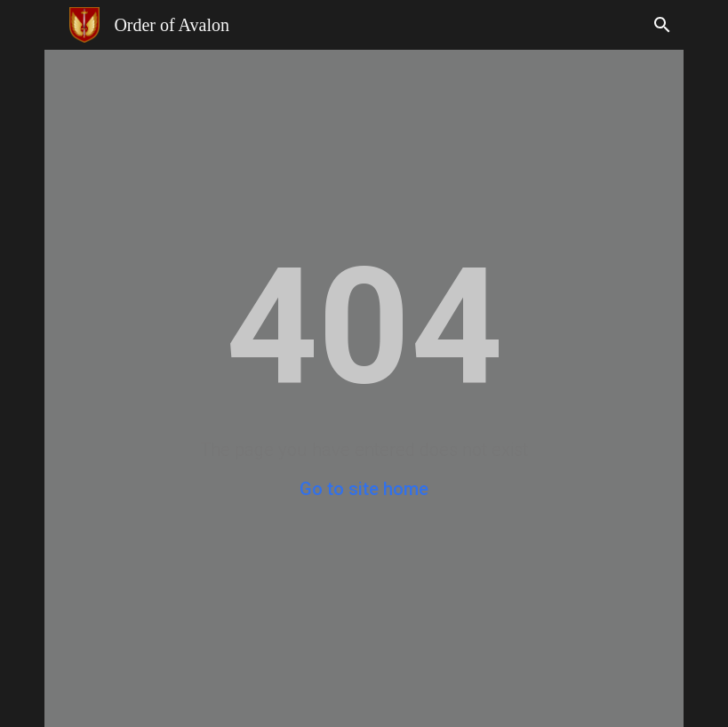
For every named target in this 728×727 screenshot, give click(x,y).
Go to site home (364, 489)
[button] (662, 25)
